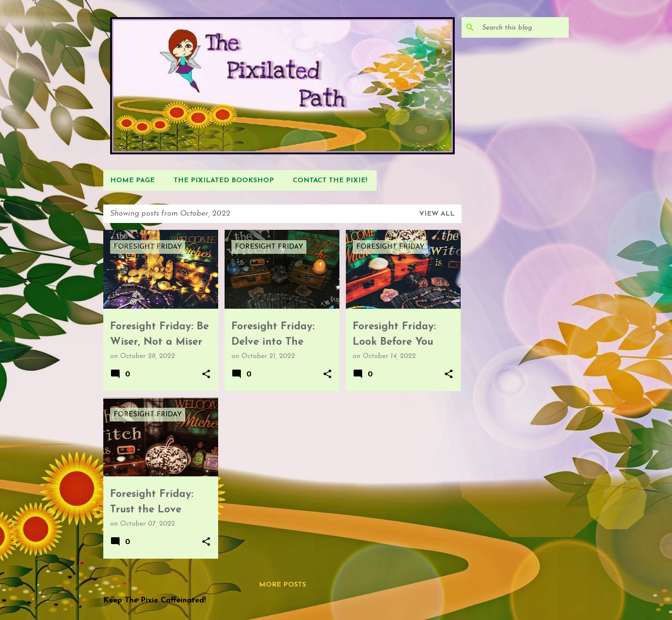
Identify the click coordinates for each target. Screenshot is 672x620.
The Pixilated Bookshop (224, 181)
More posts (282, 585)
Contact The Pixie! (330, 181)
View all (437, 214)
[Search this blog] (524, 27)
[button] (206, 375)
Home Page (132, 181)
